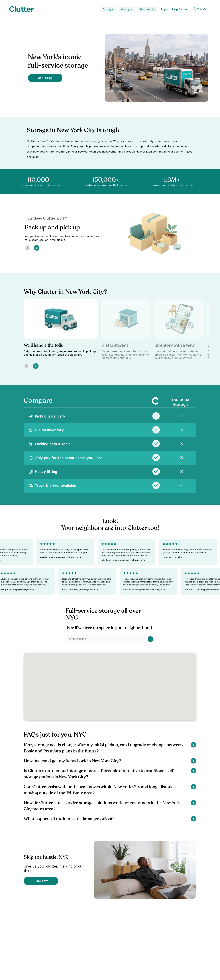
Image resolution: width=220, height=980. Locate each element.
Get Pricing (45, 78)
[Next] (37, 248)
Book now (41, 881)
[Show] (194, 745)
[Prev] (27, 248)
